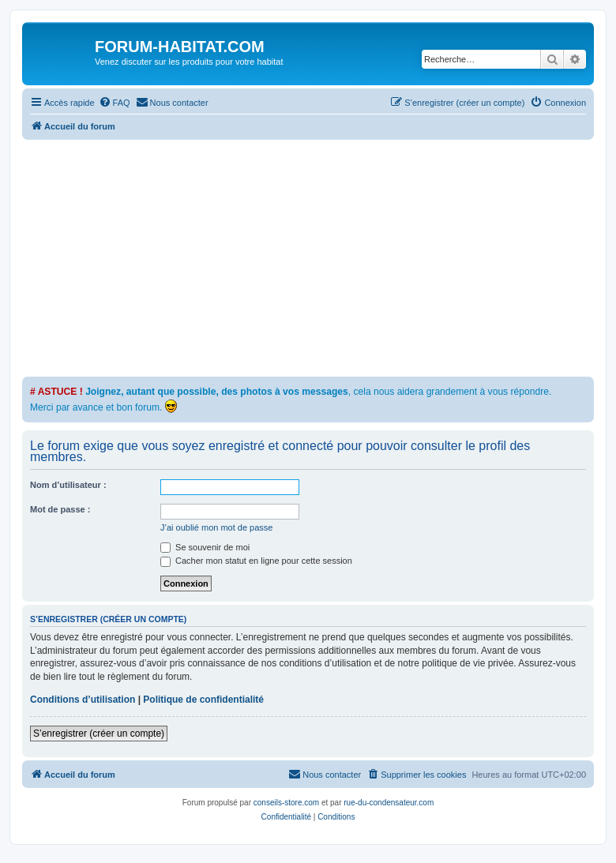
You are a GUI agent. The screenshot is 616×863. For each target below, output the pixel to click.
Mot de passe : (60, 509)
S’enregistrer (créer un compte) (99, 734)
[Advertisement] (319, 258)
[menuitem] (115, 103)
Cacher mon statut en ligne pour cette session (256, 561)
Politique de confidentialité (203, 700)
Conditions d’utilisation (83, 700)
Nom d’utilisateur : (68, 485)
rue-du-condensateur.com (389, 803)
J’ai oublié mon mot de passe (216, 527)
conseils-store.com (286, 803)
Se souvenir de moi (205, 547)
